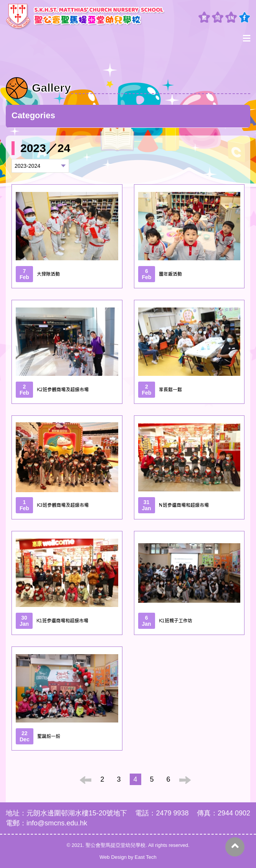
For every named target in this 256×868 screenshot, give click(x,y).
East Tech (146, 857)
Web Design (113, 857)
